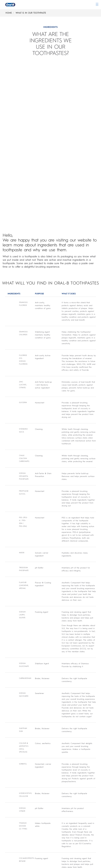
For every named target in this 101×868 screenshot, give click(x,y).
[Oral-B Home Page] (10, 5)
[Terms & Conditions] (13, 827)
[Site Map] (8, 861)
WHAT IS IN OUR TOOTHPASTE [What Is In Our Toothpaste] (31, 13)
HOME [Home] (9, 13)
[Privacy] (7, 832)
